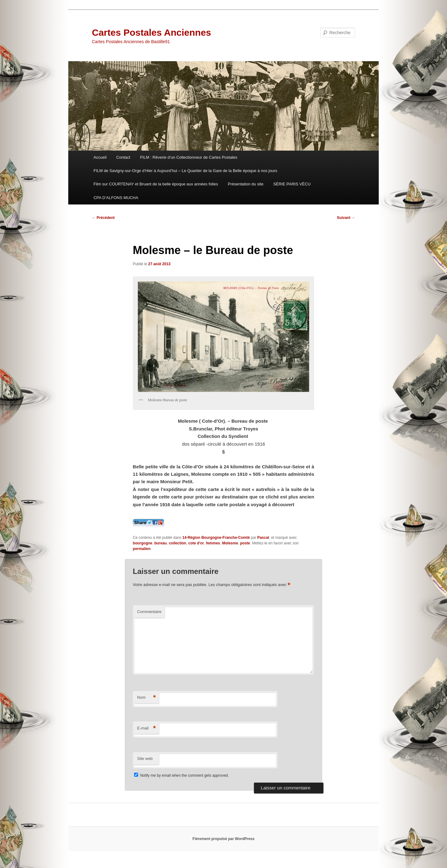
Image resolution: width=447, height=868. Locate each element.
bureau (160, 543)
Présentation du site (246, 184)
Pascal (263, 538)
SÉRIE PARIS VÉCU (292, 184)
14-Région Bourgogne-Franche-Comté (216, 538)
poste (245, 543)
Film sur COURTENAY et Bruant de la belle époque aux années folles (156, 184)
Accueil (100, 157)
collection (178, 543)
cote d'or (196, 543)
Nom (147, 698)
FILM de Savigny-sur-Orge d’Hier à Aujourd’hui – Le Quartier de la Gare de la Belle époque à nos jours (185, 171)
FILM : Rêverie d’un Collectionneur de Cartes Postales (189, 157)
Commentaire (149, 612)
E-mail (147, 728)
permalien (142, 549)
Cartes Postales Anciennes (151, 32)
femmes (213, 543)
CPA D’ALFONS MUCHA (116, 198)
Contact (123, 157)
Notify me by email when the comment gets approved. (181, 775)
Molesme (230, 543)
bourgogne (143, 543)
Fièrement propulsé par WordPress (223, 839)
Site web (145, 759)
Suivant (346, 218)
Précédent (103, 218)
